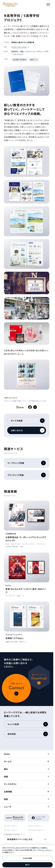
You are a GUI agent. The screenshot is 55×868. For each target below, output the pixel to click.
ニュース (8, 807)
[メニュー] (48, 4)
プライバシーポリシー (11, 826)
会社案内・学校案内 (20, 60)
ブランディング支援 (27, 475)
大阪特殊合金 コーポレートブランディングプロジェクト (26, 539)
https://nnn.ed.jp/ (20, 47)
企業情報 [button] (8, 792)
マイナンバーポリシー (35, 826)
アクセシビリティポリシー (36, 830)
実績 (6, 777)
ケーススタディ (10, 784)
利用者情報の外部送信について (14, 834)
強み (6, 769)
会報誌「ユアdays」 (15, 638)
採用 (6, 799)
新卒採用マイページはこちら (20, 840)
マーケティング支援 (27, 463)
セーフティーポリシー (11, 830)
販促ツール (34, 60)
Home (7, 754)
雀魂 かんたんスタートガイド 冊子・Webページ (26, 590)
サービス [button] (8, 761)
